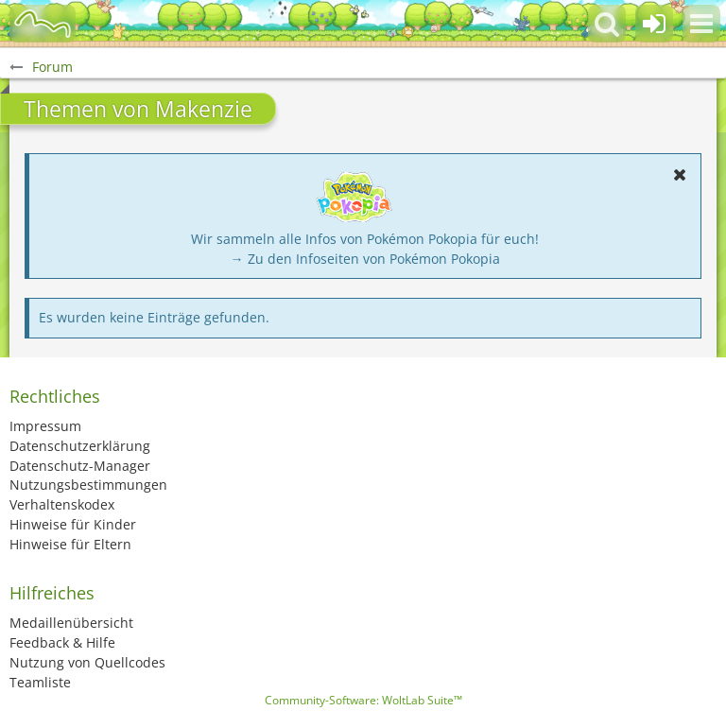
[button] (701, 24)
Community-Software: (363, 700)
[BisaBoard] (43, 24)
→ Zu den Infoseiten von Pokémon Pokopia (365, 259)
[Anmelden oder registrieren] (654, 24)
